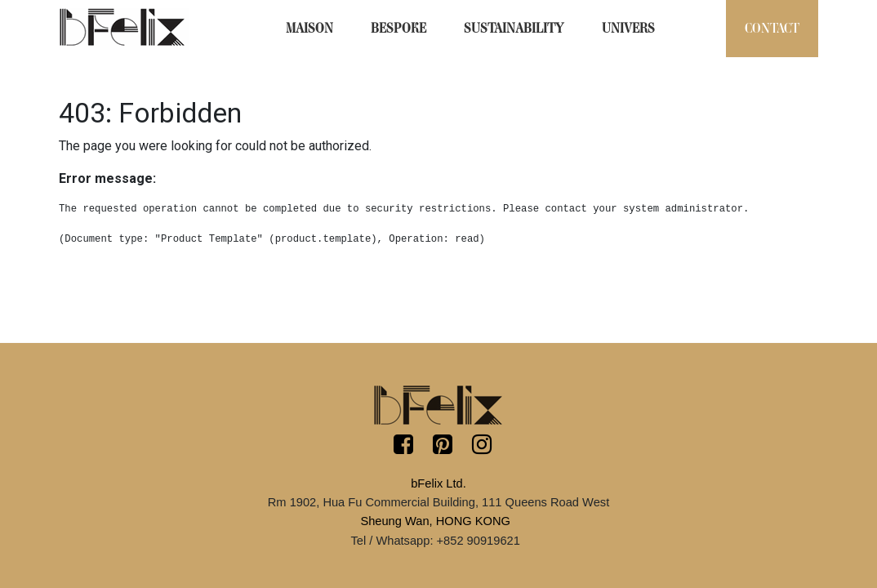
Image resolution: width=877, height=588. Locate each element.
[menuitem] (309, 29)
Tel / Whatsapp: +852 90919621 (435, 541)
